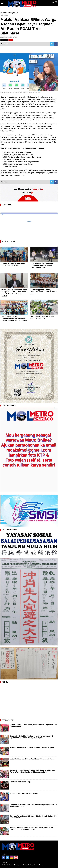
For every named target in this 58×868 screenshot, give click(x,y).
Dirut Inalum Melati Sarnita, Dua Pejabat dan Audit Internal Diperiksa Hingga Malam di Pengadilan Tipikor (31, 737)
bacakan (4, 40)
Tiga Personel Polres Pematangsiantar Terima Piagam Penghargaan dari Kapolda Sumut (14, 318)
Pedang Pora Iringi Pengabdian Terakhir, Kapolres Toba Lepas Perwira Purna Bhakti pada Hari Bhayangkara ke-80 (33, 771)
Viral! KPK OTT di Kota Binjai (20, 782)
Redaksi (5, 865)
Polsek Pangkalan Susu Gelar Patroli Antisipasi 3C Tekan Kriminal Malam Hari (42, 265)
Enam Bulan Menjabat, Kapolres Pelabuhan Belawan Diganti (32, 748)
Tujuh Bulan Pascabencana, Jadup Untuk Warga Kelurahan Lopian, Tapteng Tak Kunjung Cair (31, 828)
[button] (56, 1)
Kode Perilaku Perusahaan (33, 865)
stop (11, 40)
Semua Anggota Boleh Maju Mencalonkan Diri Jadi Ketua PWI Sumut (43, 292)
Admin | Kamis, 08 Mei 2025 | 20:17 (9, 37)
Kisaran (6, 15)
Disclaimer (18, 865)
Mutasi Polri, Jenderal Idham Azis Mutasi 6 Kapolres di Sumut (32, 759)
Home (2, 15)
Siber (11, 865)
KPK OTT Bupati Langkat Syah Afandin (24, 793)
